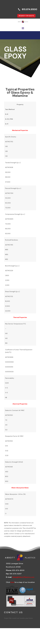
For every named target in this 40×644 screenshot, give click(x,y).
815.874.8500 (29, 9)
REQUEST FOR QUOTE (26, 16)
